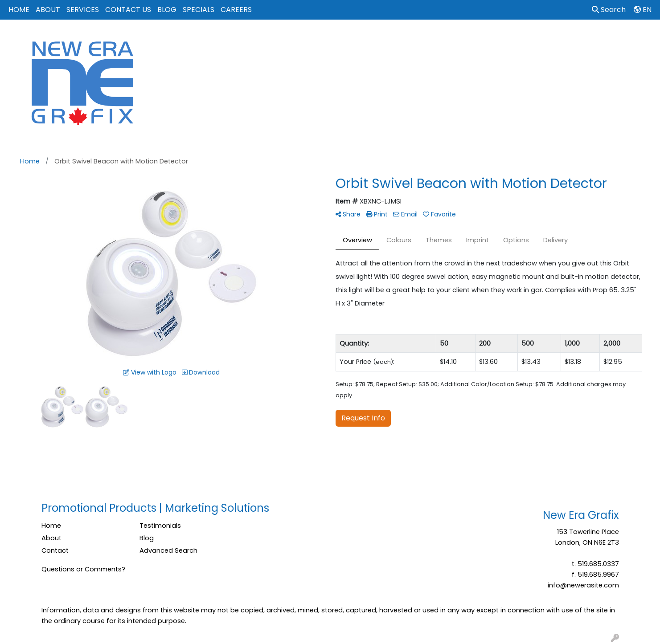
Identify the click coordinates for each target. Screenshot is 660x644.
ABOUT (48, 10)
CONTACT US (128, 10)
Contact (55, 550)
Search (609, 10)
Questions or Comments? (83, 569)
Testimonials (160, 526)
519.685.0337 (598, 564)
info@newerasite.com (583, 585)
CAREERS (236, 10)
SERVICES (83, 10)
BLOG (167, 10)
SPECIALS (199, 10)
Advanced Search (168, 550)
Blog (147, 538)
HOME (19, 10)
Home (51, 526)
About (51, 538)
